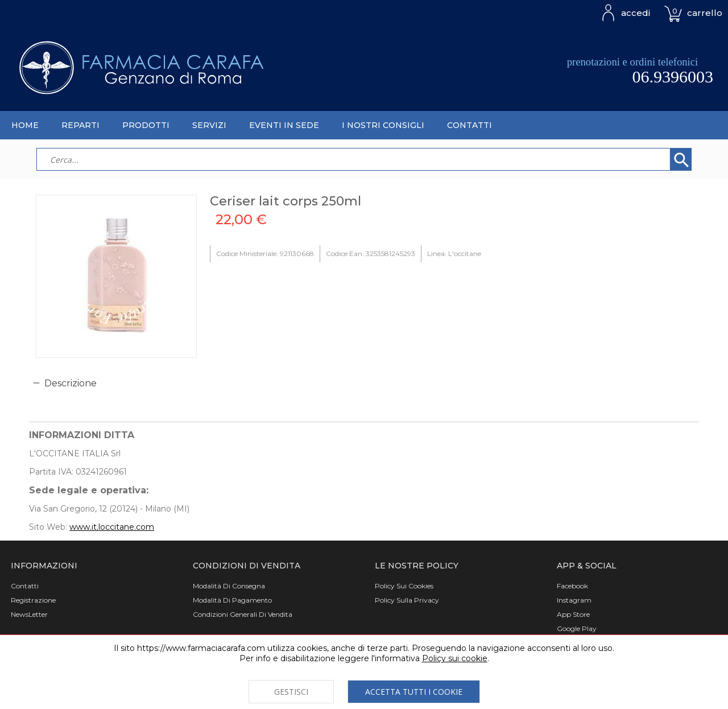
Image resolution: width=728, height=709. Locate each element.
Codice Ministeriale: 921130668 (265, 253)
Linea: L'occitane (454, 253)
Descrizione (71, 383)
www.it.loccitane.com (112, 527)
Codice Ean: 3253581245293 (371, 253)
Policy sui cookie (455, 658)
